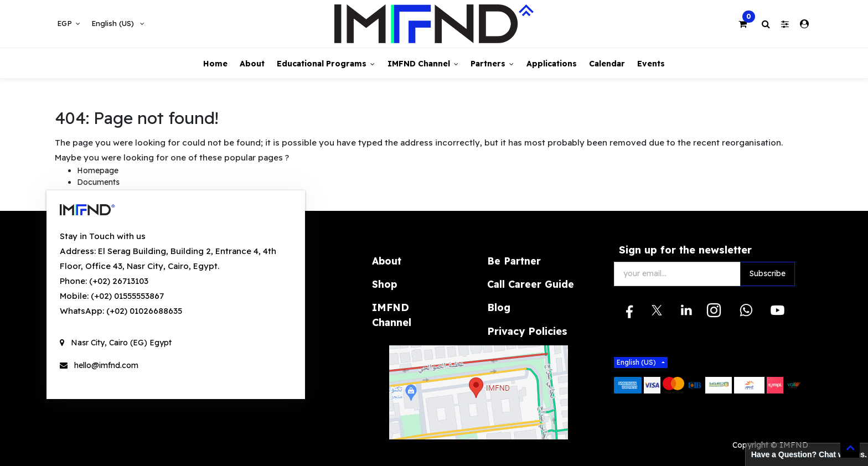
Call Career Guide (531, 284)
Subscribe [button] (768, 273)
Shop (384, 284)
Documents (98, 182)
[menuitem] (215, 63)
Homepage (98, 170)
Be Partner (514, 261)
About (387, 261)
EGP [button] (66, 23)
